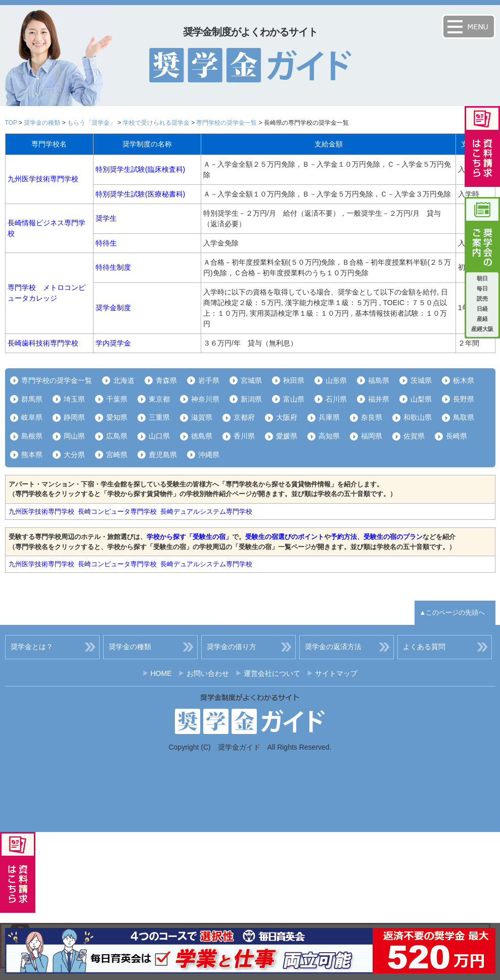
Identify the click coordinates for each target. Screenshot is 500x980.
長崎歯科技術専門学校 (43, 343)
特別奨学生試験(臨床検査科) (140, 169)
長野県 (464, 399)
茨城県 (421, 380)
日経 (482, 309)
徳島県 (202, 436)
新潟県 (251, 399)
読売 (482, 299)
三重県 (159, 417)
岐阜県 (32, 417)
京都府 (244, 417)
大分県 (74, 455)
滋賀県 (202, 417)
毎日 (482, 288)
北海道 (124, 380)
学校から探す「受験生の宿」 (189, 537)
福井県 (379, 399)
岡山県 (74, 436)
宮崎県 (117, 455)
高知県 (329, 436)
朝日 (482, 278)
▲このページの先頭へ (452, 612)
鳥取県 (464, 417)
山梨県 (421, 399)
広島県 (117, 436)
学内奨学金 (113, 343)
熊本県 (32, 455)
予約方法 (344, 537)
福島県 (379, 380)
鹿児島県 (163, 455)
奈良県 (372, 417)
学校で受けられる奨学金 (156, 123)
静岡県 (74, 417)
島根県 (32, 436)
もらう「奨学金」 (92, 123)
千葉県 (117, 399)
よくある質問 (424, 647)
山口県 (159, 436)
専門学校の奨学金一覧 (226, 123)
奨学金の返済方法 (333, 647)
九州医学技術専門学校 (43, 179)
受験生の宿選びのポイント (285, 537)
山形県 (336, 380)
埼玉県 (74, 399)
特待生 (106, 243)
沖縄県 (209, 455)
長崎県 (457, 436)
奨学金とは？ (32, 647)
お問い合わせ (208, 673)
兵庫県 (329, 417)
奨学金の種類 (42, 123)
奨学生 (106, 218)
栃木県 (464, 380)
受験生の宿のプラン (393, 537)
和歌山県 (418, 417)
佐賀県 (414, 436)
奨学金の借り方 (232, 647)
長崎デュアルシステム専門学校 (206, 511)
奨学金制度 (113, 308)
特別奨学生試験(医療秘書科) (140, 194)
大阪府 (287, 417)
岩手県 (209, 380)
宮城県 (251, 380)
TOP (11, 123)
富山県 (294, 399)
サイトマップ (336, 673)
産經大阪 (482, 329)
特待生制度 (113, 267)
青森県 (166, 380)
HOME (161, 673)
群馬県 (32, 399)
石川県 (336, 399)
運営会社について (272, 673)
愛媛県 (287, 436)
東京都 (159, 399)
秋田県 (294, 380)
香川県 (244, 436)
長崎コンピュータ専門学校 (117, 511)
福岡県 (372, 436)
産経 (482, 319)
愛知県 (117, 417)
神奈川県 (205, 399)
